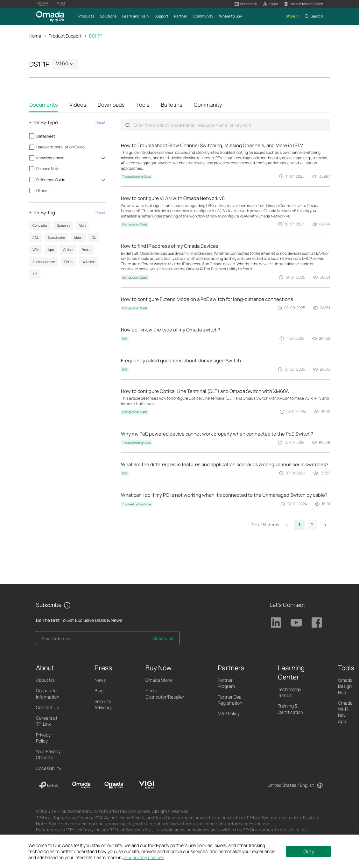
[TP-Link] (49, 786)
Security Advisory (103, 704)
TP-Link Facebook (317, 623)
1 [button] (299, 525)
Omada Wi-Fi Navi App (345, 712)
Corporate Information (48, 694)
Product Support (65, 36)
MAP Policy (229, 714)
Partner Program (226, 683)
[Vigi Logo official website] (60, 4)
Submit (128, 125)
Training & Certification (290, 709)
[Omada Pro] (114, 786)
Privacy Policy (43, 738)
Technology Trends (289, 693)
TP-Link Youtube (296, 623)
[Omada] (81, 786)
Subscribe (163, 639)
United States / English (291, 785)
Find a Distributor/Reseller (165, 694)
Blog (99, 691)
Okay (308, 851)
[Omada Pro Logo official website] (42, 4)
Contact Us (47, 708)
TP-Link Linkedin (276, 623)
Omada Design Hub (345, 687)
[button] (246, 4)
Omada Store (159, 680)
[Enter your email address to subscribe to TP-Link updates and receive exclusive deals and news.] (92, 640)
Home (35, 36)
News (100, 680)
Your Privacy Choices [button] (48, 755)
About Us (45, 680)
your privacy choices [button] (143, 857)
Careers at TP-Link (47, 721)
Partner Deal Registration (230, 700)
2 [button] (312, 525)
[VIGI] (147, 786)
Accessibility (49, 768)
